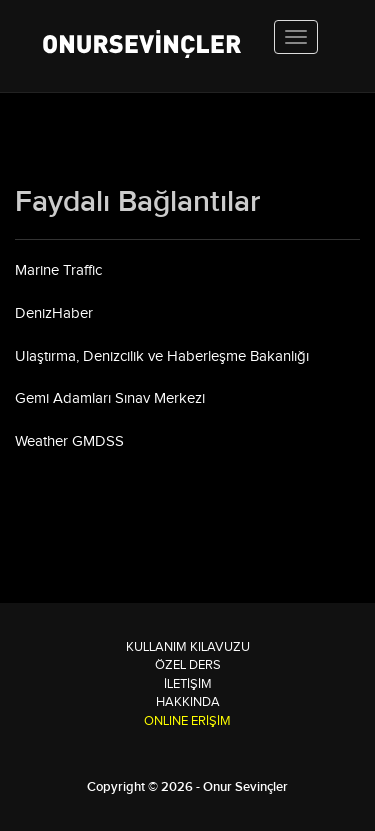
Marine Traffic (58, 270)
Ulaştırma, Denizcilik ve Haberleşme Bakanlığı (162, 356)
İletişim (188, 684)
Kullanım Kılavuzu (188, 647)
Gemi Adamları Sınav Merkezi (110, 398)
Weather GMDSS (69, 441)
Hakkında (188, 702)
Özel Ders (188, 665)
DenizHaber (54, 313)
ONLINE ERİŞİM (187, 721)
